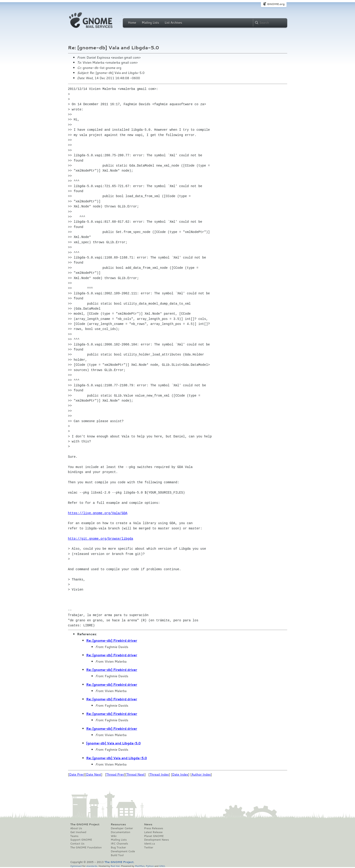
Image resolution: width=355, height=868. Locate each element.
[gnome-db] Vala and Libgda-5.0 (114, 743)
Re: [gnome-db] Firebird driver (112, 641)
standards (92, 866)
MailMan (140, 866)
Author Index (201, 774)
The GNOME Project (85, 824)
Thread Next (135, 774)
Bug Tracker (118, 847)
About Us (76, 828)
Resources (118, 824)
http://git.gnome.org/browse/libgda (101, 539)
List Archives (173, 23)
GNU (162, 866)
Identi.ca (150, 844)
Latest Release (153, 832)
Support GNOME (81, 840)
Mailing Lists (150, 23)
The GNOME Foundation (86, 847)
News (148, 824)
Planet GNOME (154, 836)
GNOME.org (276, 4)
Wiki (114, 836)
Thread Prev (115, 774)
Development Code (123, 851)
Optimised (76, 866)
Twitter (149, 847)
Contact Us (77, 844)
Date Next (94, 774)
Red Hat (115, 866)
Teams (74, 836)
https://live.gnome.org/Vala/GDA (98, 513)
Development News (156, 840)
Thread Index (159, 774)
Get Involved (78, 832)
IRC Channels (119, 844)
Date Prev (76, 774)
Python (150, 866)
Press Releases (154, 828)
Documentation (120, 832)
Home (132, 23)
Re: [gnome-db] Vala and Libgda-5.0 (117, 758)
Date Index (180, 774)
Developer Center (122, 828)
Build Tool (117, 855)
